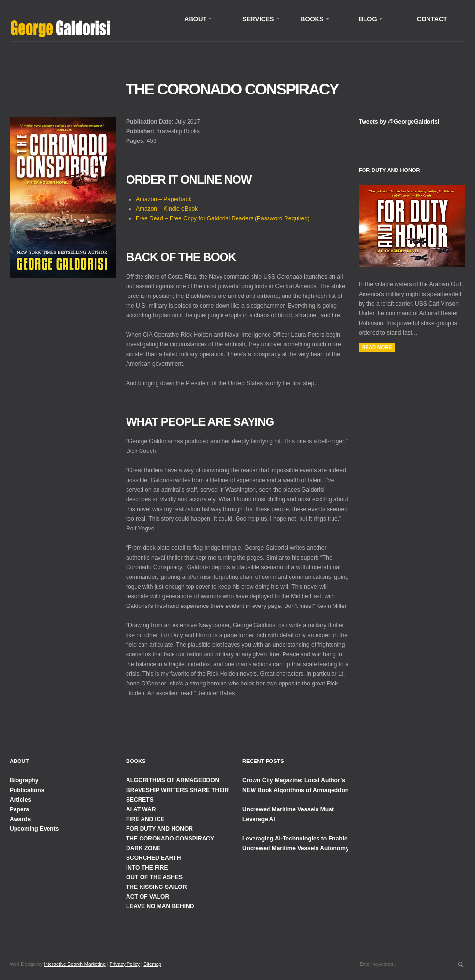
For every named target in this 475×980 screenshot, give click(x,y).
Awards (20, 819)
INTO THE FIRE (147, 868)
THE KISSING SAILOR (156, 887)
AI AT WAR (141, 809)
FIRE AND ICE (145, 819)
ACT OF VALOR (148, 897)
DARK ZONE (143, 848)
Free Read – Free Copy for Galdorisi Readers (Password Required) (223, 218)
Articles (20, 800)
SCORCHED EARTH (153, 858)
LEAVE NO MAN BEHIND (160, 906)
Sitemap (152, 964)
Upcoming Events (34, 829)
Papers (19, 809)
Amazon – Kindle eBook (167, 209)
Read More (377, 348)
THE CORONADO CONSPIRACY (170, 839)
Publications (27, 790)
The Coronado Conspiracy (232, 89)
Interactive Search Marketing (74, 964)
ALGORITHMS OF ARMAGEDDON (173, 780)
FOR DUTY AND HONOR (159, 829)
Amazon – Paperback (164, 199)
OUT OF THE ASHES (154, 877)
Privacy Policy (125, 964)
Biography (24, 780)
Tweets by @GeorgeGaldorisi (399, 122)
